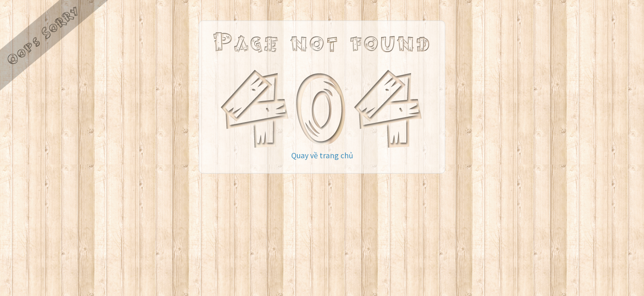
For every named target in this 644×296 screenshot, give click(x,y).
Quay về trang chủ (322, 155)
